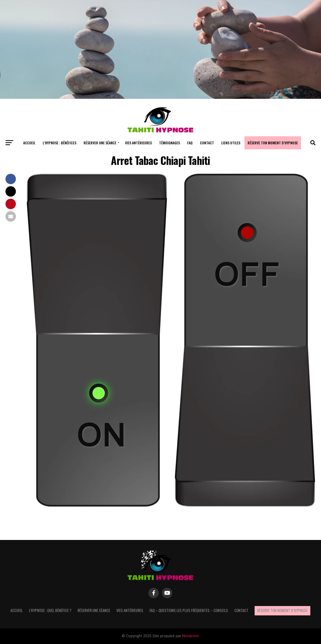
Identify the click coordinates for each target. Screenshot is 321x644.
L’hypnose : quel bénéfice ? (50, 610)
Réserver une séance (100, 143)
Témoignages (169, 143)
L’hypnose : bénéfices (59, 143)
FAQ (190, 143)
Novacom (191, 636)
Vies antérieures (138, 143)
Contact (207, 143)
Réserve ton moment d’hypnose (273, 143)
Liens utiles (231, 143)
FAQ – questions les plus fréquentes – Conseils (189, 610)
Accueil (29, 143)
